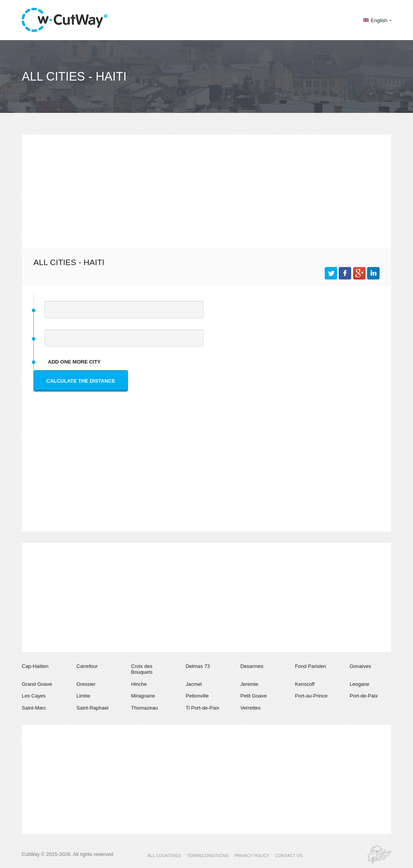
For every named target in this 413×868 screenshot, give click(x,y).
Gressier (86, 684)
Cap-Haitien (35, 666)
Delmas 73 (198, 666)
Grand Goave (37, 684)
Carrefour (87, 666)
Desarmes (252, 666)
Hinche (139, 684)
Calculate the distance (81, 381)
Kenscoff (305, 684)
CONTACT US (289, 856)
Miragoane (143, 696)
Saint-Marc (34, 708)
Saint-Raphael (93, 708)
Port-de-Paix (364, 696)
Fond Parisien (311, 666)
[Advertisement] (206, 189)
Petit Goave (254, 696)
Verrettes (250, 708)
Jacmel (194, 684)
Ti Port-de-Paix (203, 708)
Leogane (360, 684)
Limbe (83, 696)
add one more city (74, 362)
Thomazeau (144, 708)
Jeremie (249, 684)
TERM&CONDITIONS (208, 856)
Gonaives (360, 666)
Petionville (197, 696)
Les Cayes (34, 696)
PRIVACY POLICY (252, 856)
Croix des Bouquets (142, 669)
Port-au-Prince (311, 696)
